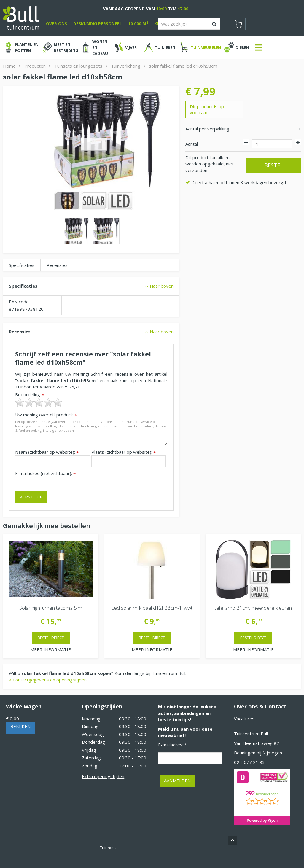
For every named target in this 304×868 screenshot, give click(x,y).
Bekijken (20, 726)
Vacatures (244, 719)
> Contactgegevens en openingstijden (48, 680)
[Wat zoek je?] (189, 24)
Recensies (57, 265)
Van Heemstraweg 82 (257, 743)
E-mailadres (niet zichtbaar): (45, 473)
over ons (56, 24)
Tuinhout (108, 848)
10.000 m (138, 24)
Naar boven (162, 286)
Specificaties (22, 265)
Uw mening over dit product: (46, 415)
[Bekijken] (238, 24)
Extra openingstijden (103, 776)
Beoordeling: (30, 395)
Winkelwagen (24, 706)
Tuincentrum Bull (251, 734)
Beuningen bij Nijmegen (258, 753)
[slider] (39, 402)
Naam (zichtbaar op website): (47, 452)
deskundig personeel (98, 24)
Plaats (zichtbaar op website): (124, 452)
